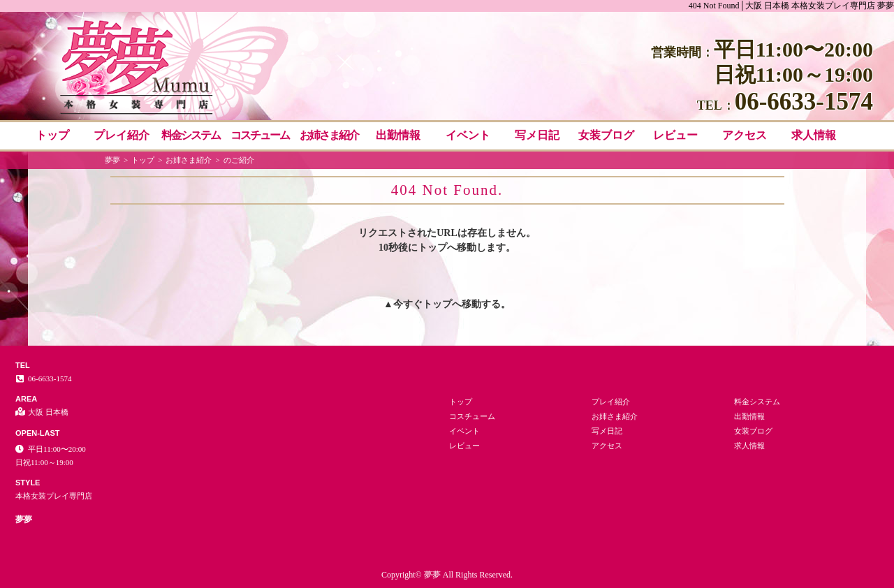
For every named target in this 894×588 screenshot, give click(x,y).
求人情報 (814, 135)
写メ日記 (537, 135)
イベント (468, 135)
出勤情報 (398, 135)
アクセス (745, 135)
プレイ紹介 (122, 135)
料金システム (191, 135)
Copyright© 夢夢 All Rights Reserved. (447, 575)
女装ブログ (606, 135)
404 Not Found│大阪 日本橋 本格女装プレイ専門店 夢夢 (791, 6)
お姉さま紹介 (329, 135)
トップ (52, 135)
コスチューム (260, 135)
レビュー (675, 135)
